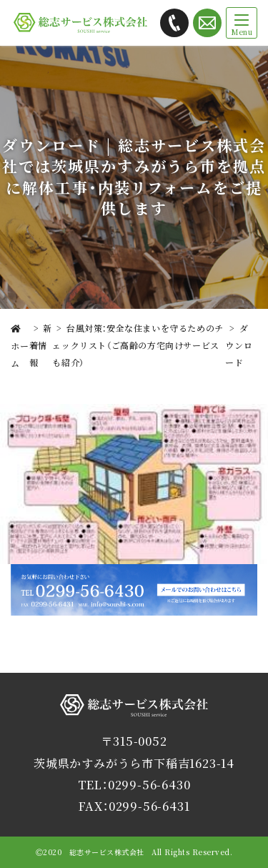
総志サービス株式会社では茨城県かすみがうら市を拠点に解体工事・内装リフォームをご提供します (80, 23)
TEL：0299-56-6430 (134, 785)
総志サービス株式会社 (134, 716)
